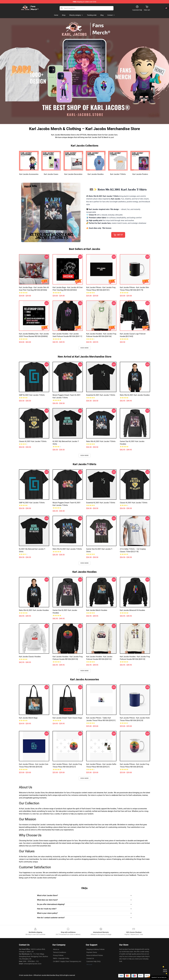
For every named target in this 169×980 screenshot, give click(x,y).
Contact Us (90, 958)
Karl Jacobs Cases (51, 174)
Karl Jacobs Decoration (73, 174)
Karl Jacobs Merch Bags (28, 718)
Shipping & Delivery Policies (95, 949)
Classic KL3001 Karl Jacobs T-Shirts (33, 441)
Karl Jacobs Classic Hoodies (30, 657)
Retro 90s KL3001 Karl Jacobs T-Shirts (101, 441)
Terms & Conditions (59, 952)
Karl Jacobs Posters (140, 174)
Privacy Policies (58, 955)
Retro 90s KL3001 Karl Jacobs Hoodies (135, 395)
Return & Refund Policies (95, 955)
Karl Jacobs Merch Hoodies (97, 610)
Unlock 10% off (165, 971)
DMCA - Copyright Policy (61, 958)
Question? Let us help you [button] (159, 977)
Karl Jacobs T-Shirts (118, 174)
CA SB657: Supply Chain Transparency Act (67, 961)
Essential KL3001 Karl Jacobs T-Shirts (101, 395)
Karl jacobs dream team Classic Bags (67, 718)
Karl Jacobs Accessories (29, 174)
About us (56, 949)
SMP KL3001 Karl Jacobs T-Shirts (32, 395)
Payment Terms (92, 952)
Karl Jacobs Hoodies (96, 174)
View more (85, 348)
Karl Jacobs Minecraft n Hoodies (132, 610)
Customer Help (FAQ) (93, 961)
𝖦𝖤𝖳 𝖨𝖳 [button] (118, 235)
